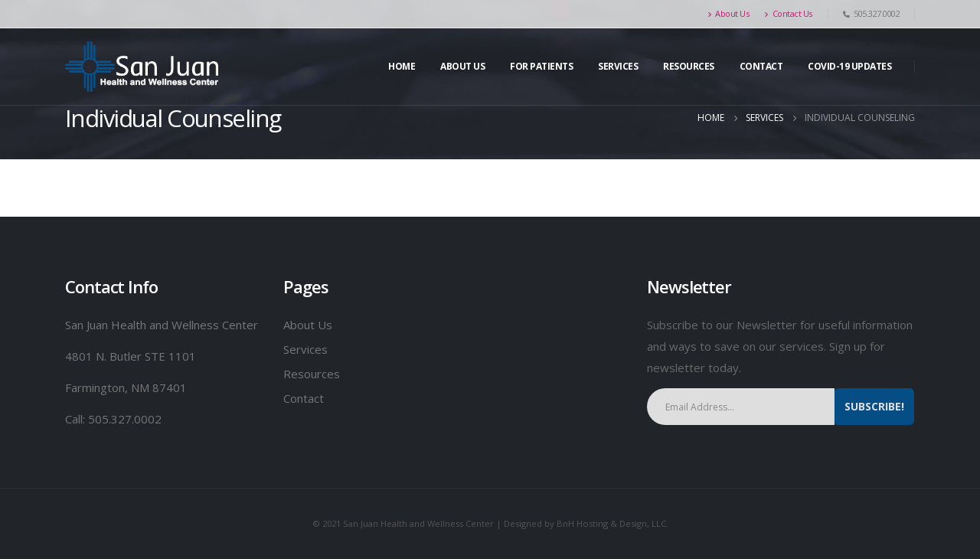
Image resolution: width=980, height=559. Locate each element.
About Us (728, 13)
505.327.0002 (125, 419)
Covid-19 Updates (849, 66)
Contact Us (788, 13)
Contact (761, 66)
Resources (689, 66)
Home (402, 66)
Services (305, 349)
